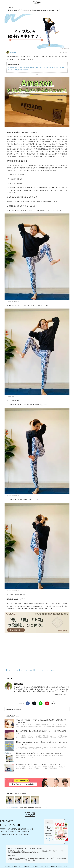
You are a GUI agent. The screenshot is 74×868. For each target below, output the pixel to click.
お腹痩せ (31, 670)
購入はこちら (58, 832)
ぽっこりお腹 (24, 670)
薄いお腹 (16, 670)
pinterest (33, 818)
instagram (28, 818)
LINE (41, 703)
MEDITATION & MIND (37, 822)
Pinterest (47, 703)
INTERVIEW (23, 825)
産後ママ (53, 670)
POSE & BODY (23, 822)
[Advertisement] (37, 652)
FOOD (30, 825)
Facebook (28, 703)
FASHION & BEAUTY (41, 825)
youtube (37, 818)
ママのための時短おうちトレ (42, 670)
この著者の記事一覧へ (60, 695)
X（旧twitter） (34, 703)
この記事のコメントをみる (13, 709)
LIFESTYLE (22, 828)
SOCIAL (49, 822)
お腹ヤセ (10, 670)
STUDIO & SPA (42, 828)
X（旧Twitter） (24, 818)
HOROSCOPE (32, 828)
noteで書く (53, 703)
